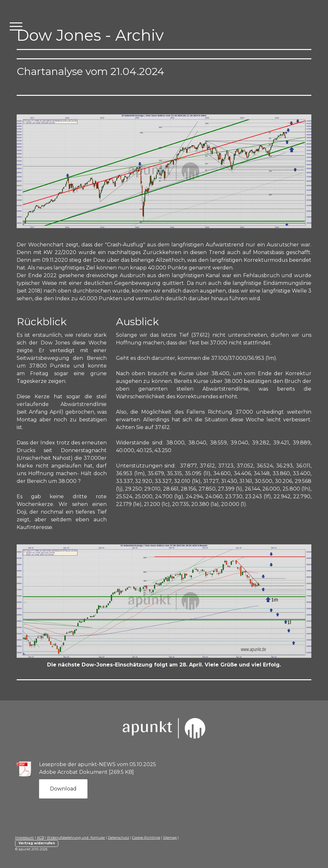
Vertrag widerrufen (37, 843)
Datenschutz (119, 838)
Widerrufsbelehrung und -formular (76, 838)
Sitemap (170, 838)
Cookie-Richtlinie (146, 838)
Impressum (25, 838)
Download (63, 789)
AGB (40, 838)
